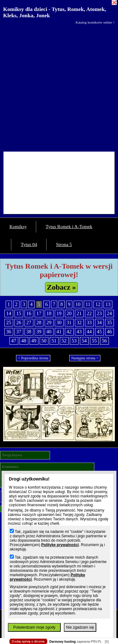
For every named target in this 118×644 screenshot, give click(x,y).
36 (9, 332)
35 (110, 322)
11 (88, 304)
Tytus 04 (29, 244)
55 (94, 341)
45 (99, 332)
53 (74, 341)
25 (9, 322)
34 (99, 322)
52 (64, 341)
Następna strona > (85, 358)
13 (108, 304)
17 (39, 313)
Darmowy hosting (63, 642)
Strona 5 (64, 244)
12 (98, 304)
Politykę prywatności (60, 545)
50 (44, 341)
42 (69, 332)
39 (39, 332)
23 (99, 313)
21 (79, 313)
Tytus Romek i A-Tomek (69, 227)
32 (79, 322)
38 (29, 332)
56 (104, 341)
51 (54, 341)
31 (69, 322)
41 (59, 332)
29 (49, 322)
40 (49, 332)
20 (69, 313)
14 (9, 313)
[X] (107, 642)
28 (39, 322)
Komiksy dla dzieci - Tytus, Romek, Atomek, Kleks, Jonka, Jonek (55, 12)
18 (49, 313)
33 (89, 322)
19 (59, 313)
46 (110, 332)
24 (110, 313)
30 (59, 322)
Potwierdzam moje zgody (34, 627)
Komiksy (18, 227)
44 (89, 332)
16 (29, 313)
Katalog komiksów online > (95, 22)
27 (29, 322)
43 (79, 332)
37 (19, 332)
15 (19, 313)
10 (78, 304)
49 (34, 341)
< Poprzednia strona (33, 358)
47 (14, 341)
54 (84, 341)
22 (89, 313)
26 (19, 322)
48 (24, 341)
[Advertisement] (59, 86)
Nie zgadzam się (80, 627)
